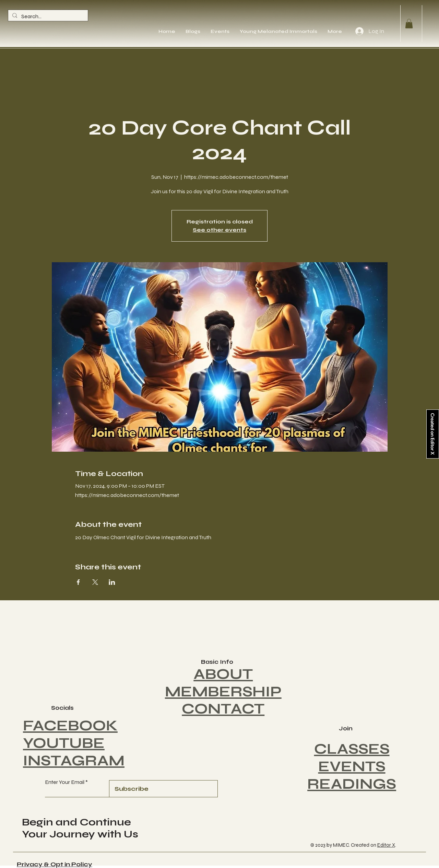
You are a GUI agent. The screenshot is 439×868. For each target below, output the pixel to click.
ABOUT (223, 674)
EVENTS (352, 767)
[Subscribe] (163, 789)
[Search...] (47, 16)
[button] (409, 24)
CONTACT (223, 709)
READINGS (352, 784)
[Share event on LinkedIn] (112, 582)
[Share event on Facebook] (78, 582)
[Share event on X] (95, 582)
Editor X (386, 845)
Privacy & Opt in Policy (55, 864)
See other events (219, 230)
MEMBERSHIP (223, 692)
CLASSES (352, 749)
